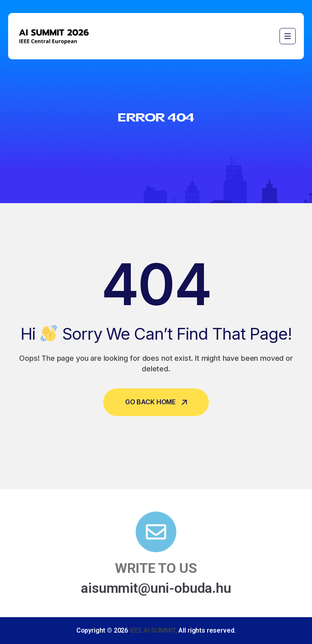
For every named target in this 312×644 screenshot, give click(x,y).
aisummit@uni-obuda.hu (156, 588)
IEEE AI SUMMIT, (153, 630)
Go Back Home (156, 402)
